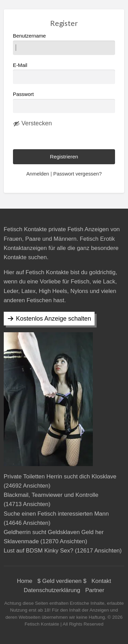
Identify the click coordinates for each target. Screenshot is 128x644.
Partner (95, 590)
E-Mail (64, 73)
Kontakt (101, 581)
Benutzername (64, 44)
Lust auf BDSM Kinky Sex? (39, 551)
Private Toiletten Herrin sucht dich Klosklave (60, 477)
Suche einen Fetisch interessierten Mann (56, 514)
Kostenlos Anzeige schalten (54, 319)
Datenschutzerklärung (52, 590)
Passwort (23, 94)
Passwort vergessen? (77, 174)
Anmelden (38, 174)
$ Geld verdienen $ (62, 581)
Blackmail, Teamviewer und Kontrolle (51, 495)
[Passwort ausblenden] (32, 124)
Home (24, 581)
